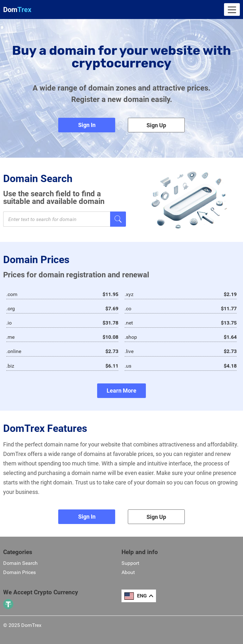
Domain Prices (19, 572)
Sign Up (156, 125)
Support (130, 563)
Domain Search (20, 563)
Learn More (121, 391)
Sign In (87, 125)
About (128, 572)
